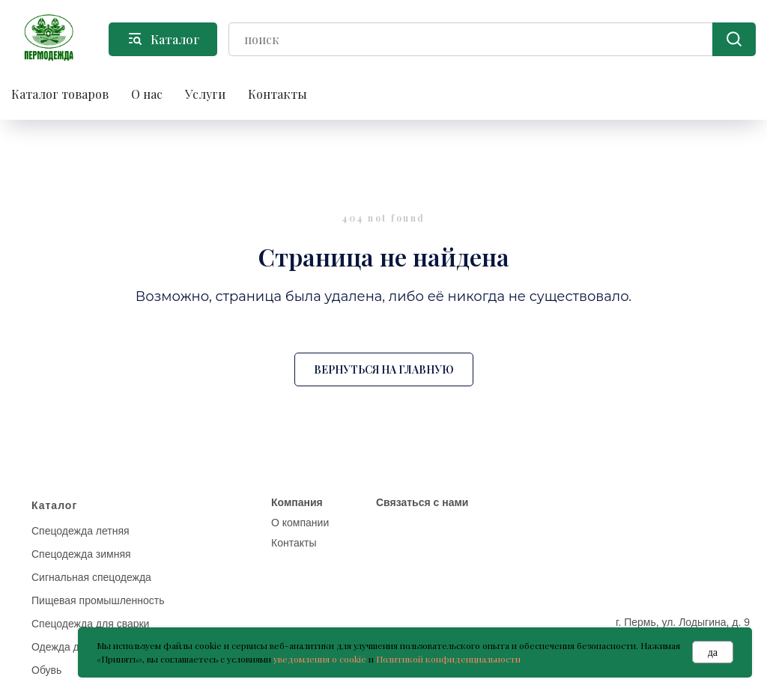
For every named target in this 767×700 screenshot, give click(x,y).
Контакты (278, 94)
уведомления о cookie (320, 659)
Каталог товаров (60, 94)
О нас (147, 94)
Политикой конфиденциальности (448, 659)
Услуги (205, 94)
